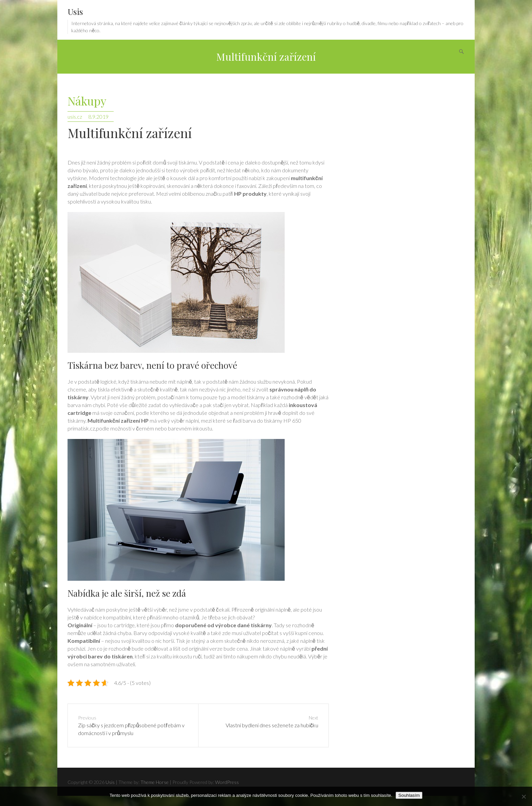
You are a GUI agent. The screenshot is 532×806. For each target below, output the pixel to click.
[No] (524, 797)
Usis (75, 11)
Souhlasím (409, 795)
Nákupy (87, 101)
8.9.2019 (98, 117)
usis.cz (75, 117)
